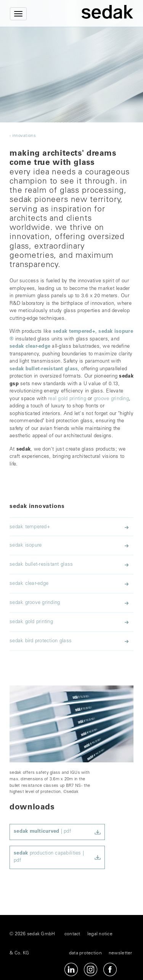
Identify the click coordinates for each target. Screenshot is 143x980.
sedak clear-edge (30, 347)
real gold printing (67, 399)
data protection (85, 953)
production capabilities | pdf (49, 857)
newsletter (121, 953)
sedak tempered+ (74, 332)
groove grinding (111, 399)
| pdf (42, 832)
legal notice (100, 934)
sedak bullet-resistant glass (44, 369)
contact (72, 934)
